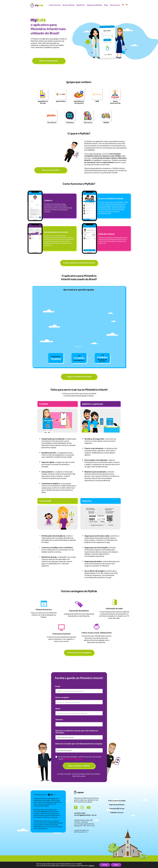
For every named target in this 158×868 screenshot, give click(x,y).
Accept (105, 865)
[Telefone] (79, 724)
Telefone (60, 720)
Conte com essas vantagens (79, 653)
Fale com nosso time (51, 170)
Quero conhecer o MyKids (79, 766)
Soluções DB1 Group (117, 808)
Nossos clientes (69, 5)
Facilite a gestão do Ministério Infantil (79, 263)
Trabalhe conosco (117, 812)
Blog (106, 5)
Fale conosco (115, 5)
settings (91, 866)
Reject (116, 865)
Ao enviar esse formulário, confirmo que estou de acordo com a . (80, 758)
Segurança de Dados (95, 5)
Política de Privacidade (117, 801)
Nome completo (63, 697)
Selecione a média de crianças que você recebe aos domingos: (77, 732)
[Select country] (58, 724)
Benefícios (81, 5)
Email (58, 686)
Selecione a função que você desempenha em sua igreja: (79, 745)
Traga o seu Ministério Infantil (79, 377)
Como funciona (55, 5)
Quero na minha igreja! (49, 61)
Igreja (58, 708)
